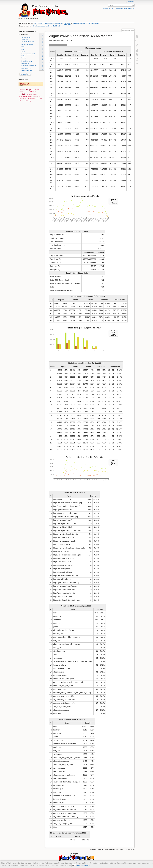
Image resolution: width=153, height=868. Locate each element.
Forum (24, 58)
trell (20, 101)
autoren (38, 90)
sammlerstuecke (37, 97)
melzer (35, 94)
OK (74, 866)
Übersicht (131, 9)
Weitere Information (83, 865)
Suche (133, 5)
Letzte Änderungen (108, 9)
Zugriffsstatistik (27, 70)
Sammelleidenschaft (28, 54)
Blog (23, 47)
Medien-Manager (121, 9)
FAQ (23, 50)
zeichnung (28, 101)
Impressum (25, 63)
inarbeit (22, 94)
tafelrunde (32, 99)
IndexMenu (67, 24)
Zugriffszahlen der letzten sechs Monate (86, 24)
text (41, 99)
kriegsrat (29, 94)
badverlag (22, 92)
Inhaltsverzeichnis (27, 45)
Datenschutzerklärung (29, 65)
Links (23, 56)
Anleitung (25, 40)
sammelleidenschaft (25, 96)
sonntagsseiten (23, 99)
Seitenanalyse (26, 68)
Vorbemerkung (26, 37)
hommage (38, 92)
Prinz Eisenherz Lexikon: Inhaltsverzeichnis (48, 24)
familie (32, 92)
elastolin (27, 92)
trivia (23, 101)
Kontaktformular (27, 61)
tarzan (37, 99)
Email (29, 74)
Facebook (23, 74)
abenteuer (22, 90)
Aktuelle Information (28, 42)
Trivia (23, 52)
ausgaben (30, 90)
